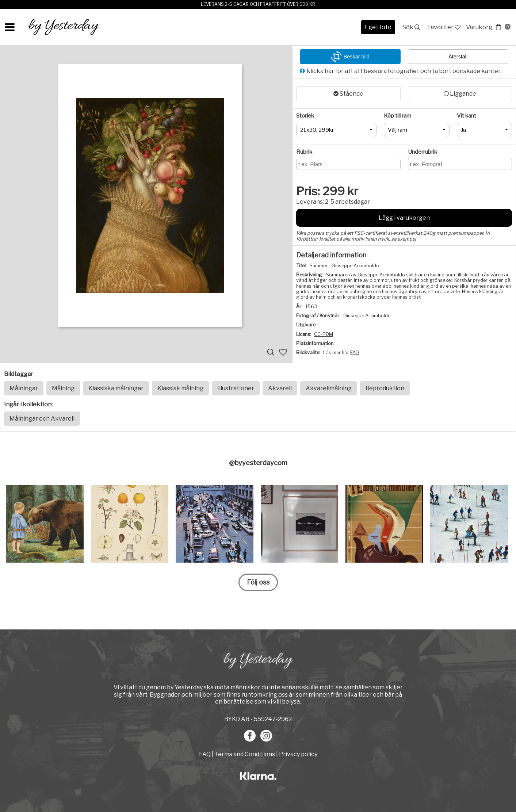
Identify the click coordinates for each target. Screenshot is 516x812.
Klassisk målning (180, 388)
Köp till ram (397, 116)
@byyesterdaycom (258, 463)
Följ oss (258, 582)
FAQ (355, 353)
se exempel (404, 239)
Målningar (24, 388)
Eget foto (378, 27)
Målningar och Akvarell (42, 419)
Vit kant (467, 116)
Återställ (458, 57)
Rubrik (304, 152)
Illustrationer (236, 388)
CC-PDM (324, 334)
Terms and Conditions (245, 754)
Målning (63, 388)
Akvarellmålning (329, 388)
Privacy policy (298, 754)
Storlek (305, 116)
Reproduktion (385, 388)
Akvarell (280, 388)
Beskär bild (350, 57)
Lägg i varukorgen (404, 218)
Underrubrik (423, 152)
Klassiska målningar (116, 388)
